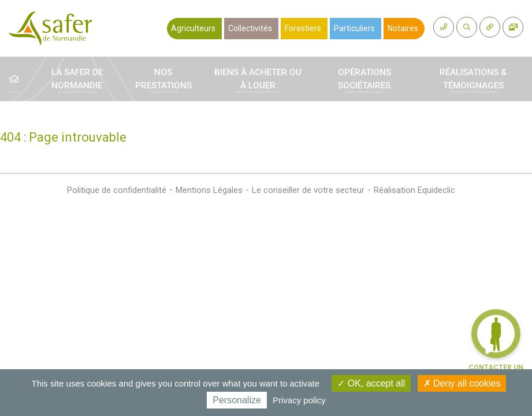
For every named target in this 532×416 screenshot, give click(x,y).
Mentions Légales (209, 190)
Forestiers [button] (303, 28)
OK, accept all (371, 383)
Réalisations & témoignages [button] (473, 79)
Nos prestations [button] (163, 79)
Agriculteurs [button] (193, 28)
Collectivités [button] (250, 28)
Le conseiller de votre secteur (308, 190)
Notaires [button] (403, 28)
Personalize (237, 400)
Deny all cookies (462, 383)
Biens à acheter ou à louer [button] (258, 79)
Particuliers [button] (354, 28)
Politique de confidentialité (117, 190)
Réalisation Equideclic (414, 190)
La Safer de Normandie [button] (77, 79)
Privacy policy (299, 400)
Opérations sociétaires (364, 79)
